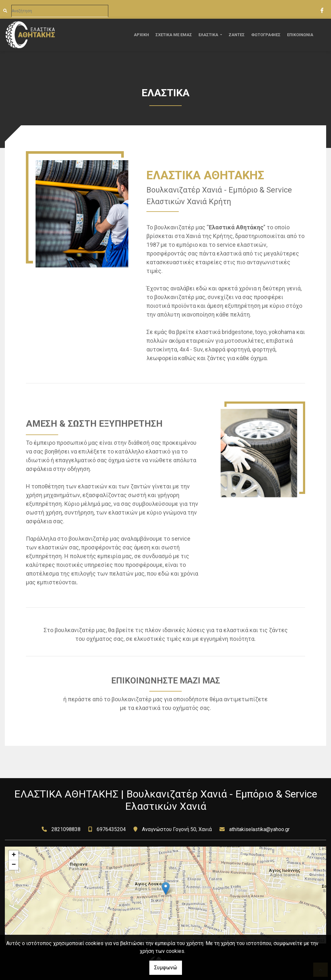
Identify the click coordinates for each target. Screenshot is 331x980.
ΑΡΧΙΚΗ (141, 35)
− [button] (14, 865)
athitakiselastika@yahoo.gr (259, 829)
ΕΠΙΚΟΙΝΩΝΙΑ (300, 35)
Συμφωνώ (166, 968)
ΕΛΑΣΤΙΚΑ (209, 35)
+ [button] (14, 855)
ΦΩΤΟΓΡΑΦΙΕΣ (266, 35)
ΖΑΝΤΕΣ (237, 35)
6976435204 (111, 829)
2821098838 (66, 829)
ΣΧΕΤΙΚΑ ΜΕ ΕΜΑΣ (174, 35)
